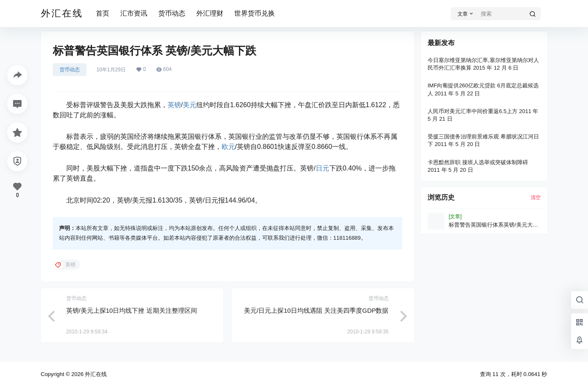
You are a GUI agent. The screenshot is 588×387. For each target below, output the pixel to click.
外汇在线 (95, 374)
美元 (190, 105)
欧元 (228, 147)
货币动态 (172, 13)
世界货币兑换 (255, 13)
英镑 (174, 105)
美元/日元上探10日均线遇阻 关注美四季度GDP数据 (316, 310)
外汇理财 (210, 13)
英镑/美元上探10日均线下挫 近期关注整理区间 (132, 310)
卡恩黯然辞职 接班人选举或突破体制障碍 (478, 162)
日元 (322, 168)
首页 (103, 13)
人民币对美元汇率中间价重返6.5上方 (473, 111)
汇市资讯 (134, 13)
